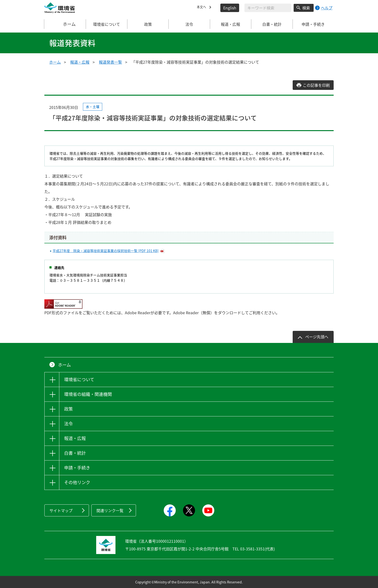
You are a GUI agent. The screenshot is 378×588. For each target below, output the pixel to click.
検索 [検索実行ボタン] (306, 8)
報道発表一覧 (110, 62)
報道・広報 (80, 62)
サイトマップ (61, 510)
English (230, 8)
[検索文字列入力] (268, 8)
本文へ (202, 8)
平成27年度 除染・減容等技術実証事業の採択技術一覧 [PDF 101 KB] (106, 251)
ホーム (65, 24)
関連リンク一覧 (110, 510)
